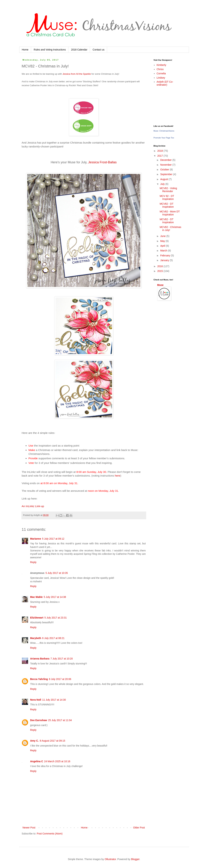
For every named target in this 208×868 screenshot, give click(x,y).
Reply (33, 562)
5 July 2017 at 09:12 (53, 539)
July (163, 184)
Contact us (99, 50)
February (166, 255)
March (164, 251)
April (163, 246)
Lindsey (161, 78)
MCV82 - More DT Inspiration (170, 213)
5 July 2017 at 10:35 (57, 573)
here (118, 476)
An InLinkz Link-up (33, 506)
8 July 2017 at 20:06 (60, 679)
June (163, 236)
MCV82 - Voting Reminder (168, 190)
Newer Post (29, 828)
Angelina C (37, 761)
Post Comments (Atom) (50, 834)
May (163, 241)
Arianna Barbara (40, 659)
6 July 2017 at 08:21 (53, 638)
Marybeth (36, 638)
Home (25, 50)
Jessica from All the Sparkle (77, 74)
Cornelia (161, 73)
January (165, 260)
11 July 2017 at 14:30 (54, 700)
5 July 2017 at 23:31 (55, 618)
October (165, 170)
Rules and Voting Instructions (50, 50)
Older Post (139, 828)
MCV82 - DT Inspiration (167, 205)
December (166, 160)
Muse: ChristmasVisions (164, 131)
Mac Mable (36, 597)
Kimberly (161, 65)
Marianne (36, 539)
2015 (160, 271)
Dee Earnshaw (39, 720)
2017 (160, 156)
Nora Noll (36, 700)
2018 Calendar (79, 50)
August (164, 179)
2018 (160, 151)
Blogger (135, 859)
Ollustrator (110, 859)
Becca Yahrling (39, 679)
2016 (160, 266)
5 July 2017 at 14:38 (55, 597)
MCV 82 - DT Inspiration (167, 197)
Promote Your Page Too (164, 138)
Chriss (160, 69)
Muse (160, 285)
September (167, 174)
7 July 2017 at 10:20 (61, 659)
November (166, 165)
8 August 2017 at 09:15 (52, 741)
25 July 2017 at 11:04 (60, 720)
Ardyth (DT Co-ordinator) (165, 83)
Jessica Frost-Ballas (102, 162)
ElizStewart (37, 618)
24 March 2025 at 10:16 (57, 761)
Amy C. (34, 741)
